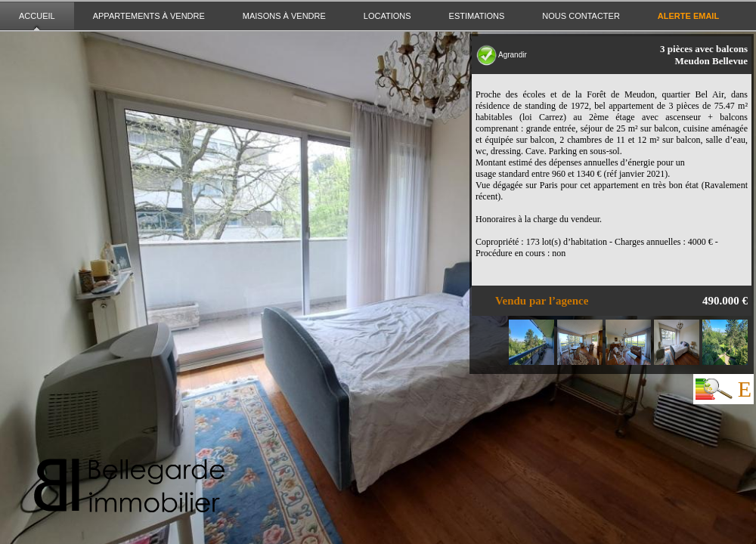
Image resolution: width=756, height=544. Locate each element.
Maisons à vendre (284, 16)
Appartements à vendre (149, 16)
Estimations (477, 16)
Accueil (37, 16)
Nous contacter (581, 16)
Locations (387, 16)
